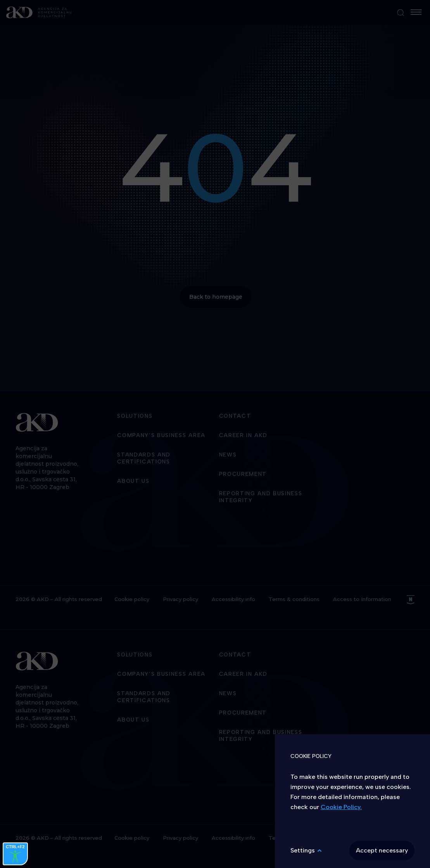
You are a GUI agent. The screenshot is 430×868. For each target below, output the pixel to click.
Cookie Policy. (341, 807)
